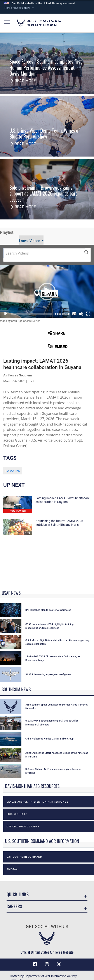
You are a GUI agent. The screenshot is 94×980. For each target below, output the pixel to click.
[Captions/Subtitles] (74, 314)
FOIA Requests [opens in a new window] (17, 814)
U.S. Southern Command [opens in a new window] (24, 857)
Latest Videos (30, 241)
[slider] (32, 314)
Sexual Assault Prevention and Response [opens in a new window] (37, 802)
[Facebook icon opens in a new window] (35, 964)
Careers (14, 906)
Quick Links (18, 894)
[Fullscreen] (88, 314)
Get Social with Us (47, 927)
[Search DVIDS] (44, 253)
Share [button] (57, 333)
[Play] (6, 314)
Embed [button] (58, 346)
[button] (20, 8)
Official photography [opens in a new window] (23, 827)
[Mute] (81, 314)
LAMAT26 (13, 471)
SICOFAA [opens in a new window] (12, 869)
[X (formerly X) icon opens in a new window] (59, 964)
